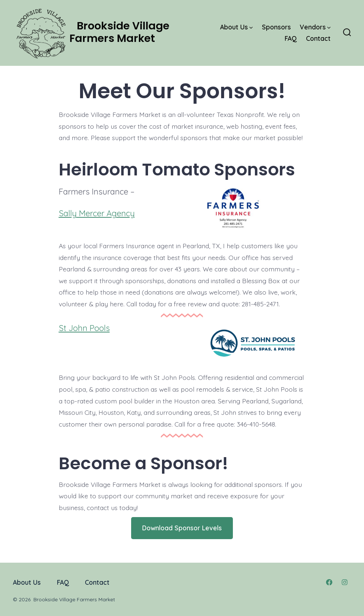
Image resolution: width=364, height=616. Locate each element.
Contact (318, 38)
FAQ (291, 38)
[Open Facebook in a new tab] (329, 582)
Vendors (315, 27)
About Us (236, 27)
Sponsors (276, 27)
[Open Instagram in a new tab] (345, 582)
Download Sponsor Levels (182, 528)
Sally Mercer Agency (97, 213)
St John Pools (84, 328)
